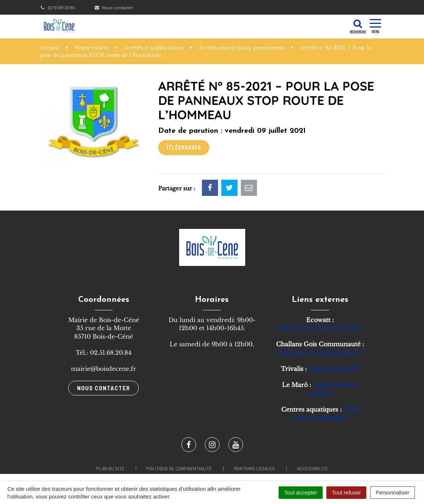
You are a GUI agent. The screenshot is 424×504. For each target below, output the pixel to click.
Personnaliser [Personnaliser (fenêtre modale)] (392, 492)
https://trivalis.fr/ (334, 369)
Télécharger (184, 147)
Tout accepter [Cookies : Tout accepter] (301, 492)
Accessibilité (312, 468)
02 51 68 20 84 (57, 7)
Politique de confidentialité (179, 468)
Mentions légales (254, 468)
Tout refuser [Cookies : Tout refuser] (346, 492)
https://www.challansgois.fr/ (320, 353)
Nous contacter (114, 7)
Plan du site (110, 468)
